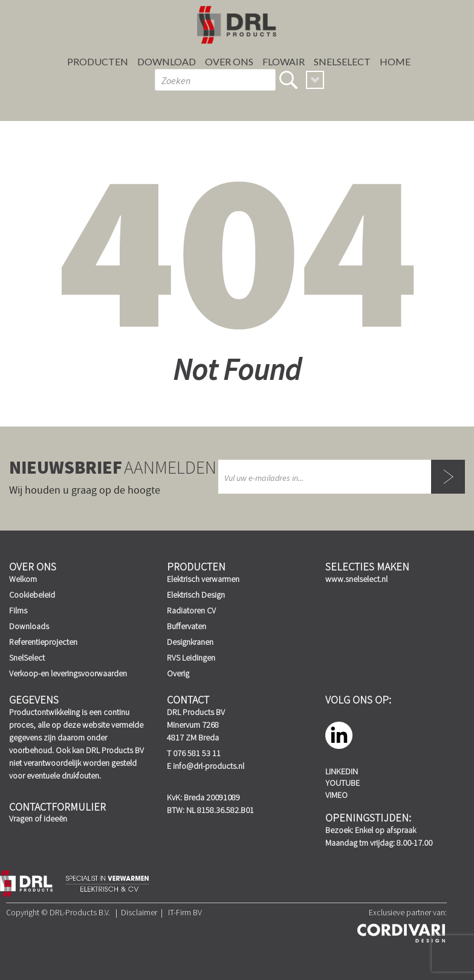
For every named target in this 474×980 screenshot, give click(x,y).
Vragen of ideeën (38, 818)
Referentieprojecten (43, 642)
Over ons (229, 61)
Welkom (23, 579)
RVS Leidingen (191, 658)
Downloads (29, 626)
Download (167, 61)
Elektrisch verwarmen (203, 579)
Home (395, 61)
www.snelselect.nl (356, 579)
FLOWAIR (284, 61)
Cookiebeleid (32, 595)
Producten (98, 61)
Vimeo (336, 795)
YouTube (343, 783)
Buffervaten (187, 626)
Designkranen (190, 642)
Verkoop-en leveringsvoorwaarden (68, 673)
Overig (178, 673)
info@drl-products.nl (209, 766)
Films (18, 610)
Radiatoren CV (191, 610)
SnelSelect (342, 61)
